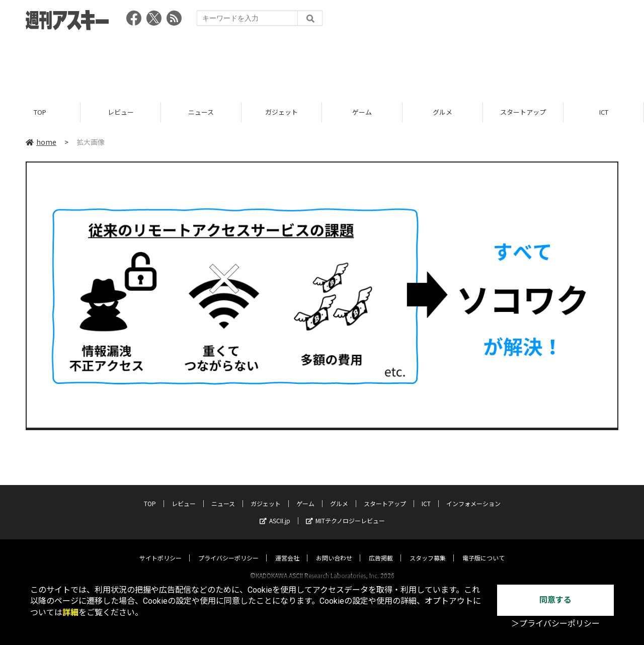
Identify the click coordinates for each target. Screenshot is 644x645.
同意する (555, 600)
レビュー (121, 112)
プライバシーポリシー (228, 548)
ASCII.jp (275, 511)
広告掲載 (381, 548)
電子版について (484, 548)
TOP (40, 112)
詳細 (70, 613)
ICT (604, 112)
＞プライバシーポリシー (555, 624)
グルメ (442, 112)
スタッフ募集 (428, 548)
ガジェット (281, 112)
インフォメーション (473, 494)
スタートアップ (523, 112)
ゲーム (362, 112)
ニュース (201, 112)
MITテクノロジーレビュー (345, 511)
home (41, 142)
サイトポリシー (160, 548)
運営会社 (287, 548)
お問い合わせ (334, 548)
